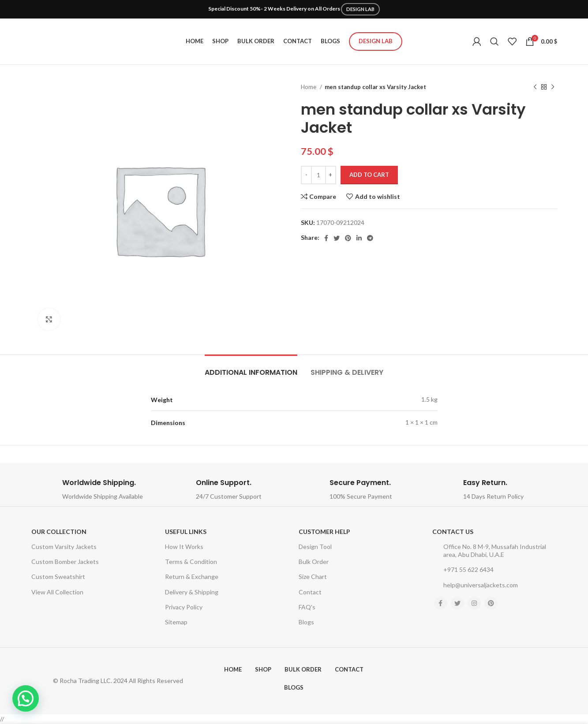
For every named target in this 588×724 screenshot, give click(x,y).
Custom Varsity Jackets (64, 547)
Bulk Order (314, 562)
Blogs (306, 622)
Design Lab (376, 41)
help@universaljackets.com (475, 585)
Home (309, 87)
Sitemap (176, 622)
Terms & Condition (191, 562)
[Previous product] (535, 87)
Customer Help (324, 532)
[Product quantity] (318, 175)
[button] (26, 698)
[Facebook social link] (326, 238)
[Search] (494, 41)
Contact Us (453, 532)
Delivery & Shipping (192, 592)
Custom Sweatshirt (58, 577)
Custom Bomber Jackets (65, 562)
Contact (310, 592)
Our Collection (59, 532)
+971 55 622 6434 (463, 570)
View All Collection (57, 592)
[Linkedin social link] (359, 238)
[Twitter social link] (337, 238)
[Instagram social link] (474, 603)
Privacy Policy (184, 607)
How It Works (184, 547)
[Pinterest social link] (348, 238)
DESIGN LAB (360, 9)
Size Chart (313, 577)
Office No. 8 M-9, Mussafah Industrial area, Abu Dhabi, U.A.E (489, 550)
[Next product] (553, 87)
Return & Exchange (192, 577)
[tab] (251, 368)
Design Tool (315, 547)
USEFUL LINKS (186, 532)
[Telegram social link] (370, 238)
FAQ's (307, 607)
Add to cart (369, 175)
